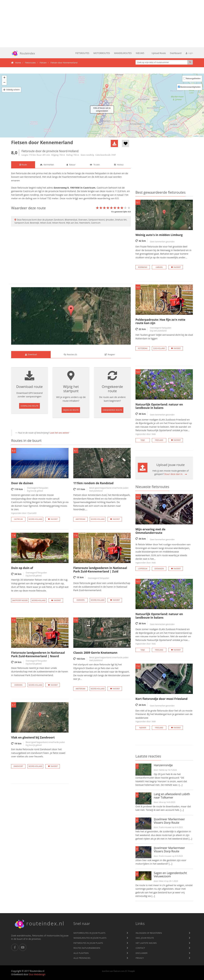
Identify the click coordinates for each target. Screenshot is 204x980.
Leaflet (196, 136)
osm (202, 136)
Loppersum (143, 569)
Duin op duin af (22, 568)
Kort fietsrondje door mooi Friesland (161, 699)
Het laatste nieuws (146, 943)
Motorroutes (102, 53)
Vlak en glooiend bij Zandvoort (33, 737)
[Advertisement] (102, 24)
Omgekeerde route (112, 410)
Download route (29, 406)
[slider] (113, 208)
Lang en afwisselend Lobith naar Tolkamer (172, 796)
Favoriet (53, 519)
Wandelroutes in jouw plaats (90, 938)
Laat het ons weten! (59, 433)
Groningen (159, 569)
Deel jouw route (145, 938)
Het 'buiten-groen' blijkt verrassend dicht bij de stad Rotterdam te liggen (164, 337)
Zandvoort (18, 766)
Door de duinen (22, 483)
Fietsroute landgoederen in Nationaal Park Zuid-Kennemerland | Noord (38, 654)
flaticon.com (119, 971)
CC (126, 971)
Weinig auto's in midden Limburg (159, 235)
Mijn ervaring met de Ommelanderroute (150, 531)
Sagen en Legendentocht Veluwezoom (170, 875)
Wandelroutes (123, 53)
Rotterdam (143, 348)
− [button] (4, 83)
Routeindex (22, 53)
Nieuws (140, 53)
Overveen (80, 600)
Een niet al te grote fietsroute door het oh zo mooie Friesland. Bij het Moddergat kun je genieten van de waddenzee (164, 716)
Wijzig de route (71, 410)
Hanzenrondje (163, 765)
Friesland (159, 440)
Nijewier (143, 728)
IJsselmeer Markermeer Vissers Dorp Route (169, 821)
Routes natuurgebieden (87, 948)
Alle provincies (82, 958)
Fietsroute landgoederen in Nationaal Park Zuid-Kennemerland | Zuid (100, 570)
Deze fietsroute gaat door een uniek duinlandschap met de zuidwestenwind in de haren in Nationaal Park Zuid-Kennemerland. (102, 587)
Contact (140, 948)
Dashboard (176, 53)
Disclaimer (142, 953)
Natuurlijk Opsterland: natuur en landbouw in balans (159, 406)
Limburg (159, 267)
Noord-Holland (68, 191)
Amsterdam (81, 519)
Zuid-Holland (159, 348)
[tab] (23, 165)
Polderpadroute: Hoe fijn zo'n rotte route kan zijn (160, 321)
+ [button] (4, 78)
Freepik (131, 971)
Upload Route (159, 53)
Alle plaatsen (81, 953)
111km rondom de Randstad (93, 483)
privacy (140, 958)
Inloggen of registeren (149, 933)
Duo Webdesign (37, 974)
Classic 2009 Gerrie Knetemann (95, 653)
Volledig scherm (13, 90)
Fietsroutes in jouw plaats (88, 943)
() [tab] (70, 354)
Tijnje (143, 440)
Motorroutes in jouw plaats (89, 933)
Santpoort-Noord (20, 600)
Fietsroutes (82, 53)
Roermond (143, 267)
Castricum (89, 188)
